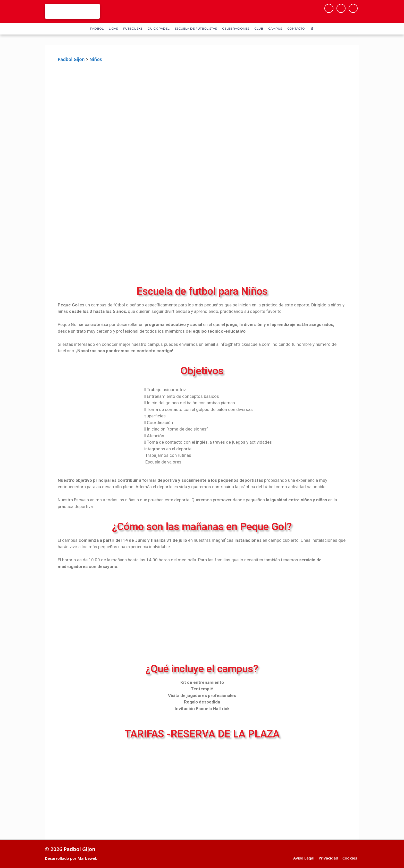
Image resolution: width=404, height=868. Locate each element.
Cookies (350, 858)
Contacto (296, 28)
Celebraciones (236, 28)
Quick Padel (158, 28)
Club (259, 28)
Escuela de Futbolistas (196, 28)
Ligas (113, 28)
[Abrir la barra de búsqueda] (312, 29)
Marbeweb (88, 858)
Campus (275, 28)
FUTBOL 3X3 (133, 28)
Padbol (97, 28)
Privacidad (328, 858)
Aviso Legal (304, 858)
